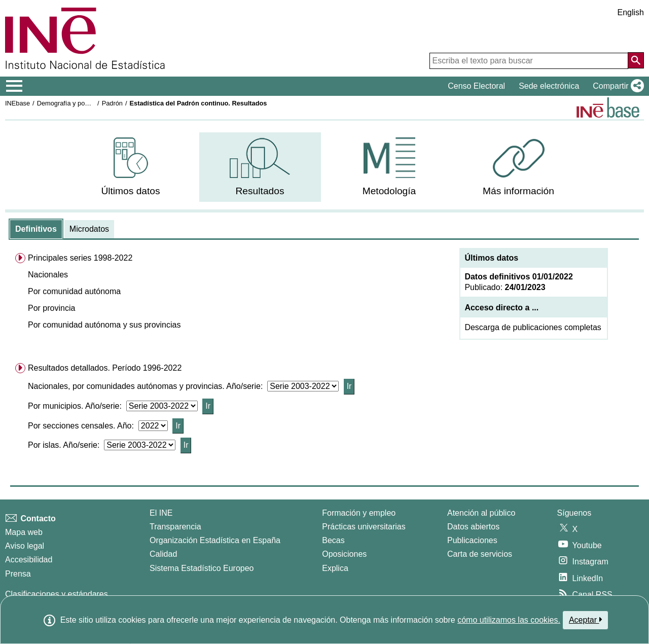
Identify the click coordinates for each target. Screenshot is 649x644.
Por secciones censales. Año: (83, 426)
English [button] (631, 12)
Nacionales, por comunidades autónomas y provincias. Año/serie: (148, 386)
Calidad (163, 554)
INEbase (17, 103)
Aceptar (585, 620)
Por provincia (51, 308)
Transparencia (175, 527)
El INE (161, 513)
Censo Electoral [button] (476, 86)
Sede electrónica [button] (549, 86)
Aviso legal (25, 546)
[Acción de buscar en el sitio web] (636, 60)
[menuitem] (131, 167)
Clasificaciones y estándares (57, 594)
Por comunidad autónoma (74, 291)
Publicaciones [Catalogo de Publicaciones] (472, 540)
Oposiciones (344, 554)
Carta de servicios (480, 554)
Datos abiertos (473, 527)
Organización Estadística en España (215, 540)
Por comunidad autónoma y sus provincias (104, 325)
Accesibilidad (29, 560)
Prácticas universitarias (364, 527)
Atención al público (481, 513)
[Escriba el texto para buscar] (529, 61)
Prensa (18, 574)
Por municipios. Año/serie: (77, 406)
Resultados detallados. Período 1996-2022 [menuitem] (105, 368)
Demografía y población (71, 103)
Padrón (112, 103)
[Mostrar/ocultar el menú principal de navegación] (14, 86)
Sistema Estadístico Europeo (202, 568)
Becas (333, 540)
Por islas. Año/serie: (66, 445)
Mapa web (24, 532)
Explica (335, 568)
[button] (616, 86)
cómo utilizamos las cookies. (509, 620)
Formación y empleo (359, 513)
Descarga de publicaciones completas (533, 327)
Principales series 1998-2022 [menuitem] (80, 258)
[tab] (36, 229)
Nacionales (48, 275)
